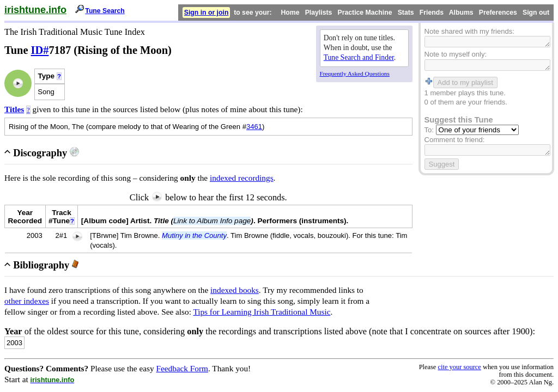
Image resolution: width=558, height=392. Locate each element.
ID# (40, 50)
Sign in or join (207, 13)
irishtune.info (35, 10)
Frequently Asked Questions (355, 73)
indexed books (235, 290)
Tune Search (105, 11)
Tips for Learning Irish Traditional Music (262, 312)
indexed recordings (242, 178)
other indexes (27, 301)
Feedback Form (182, 368)
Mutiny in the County (194, 235)
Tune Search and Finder (359, 57)
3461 (254, 127)
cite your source (459, 367)
